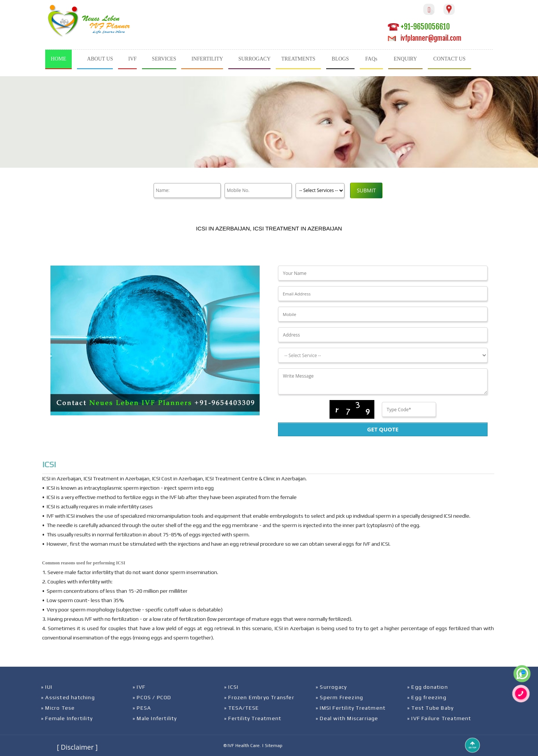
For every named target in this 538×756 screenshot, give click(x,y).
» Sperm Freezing (339, 697)
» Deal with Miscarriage (347, 718)
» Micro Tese (58, 708)
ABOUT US (100, 59)
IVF (132, 59)
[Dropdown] (383, 355)
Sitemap (274, 746)
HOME (58, 59)
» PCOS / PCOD (152, 697)
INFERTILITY (207, 59)
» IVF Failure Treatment (439, 718)
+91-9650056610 (419, 27)
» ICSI (231, 687)
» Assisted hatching (68, 697)
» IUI (47, 687)
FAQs (371, 59)
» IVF (139, 687)
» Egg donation (428, 687)
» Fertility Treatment (253, 718)
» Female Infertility (67, 718)
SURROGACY (254, 59)
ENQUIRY (405, 59)
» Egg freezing (427, 697)
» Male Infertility (155, 718)
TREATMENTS (298, 59)
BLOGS (340, 59)
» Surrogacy (331, 687)
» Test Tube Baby (430, 708)
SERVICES (164, 59)
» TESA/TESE (242, 708)
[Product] (320, 190)
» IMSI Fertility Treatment (351, 708)
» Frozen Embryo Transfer (259, 697)
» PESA (142, 708)
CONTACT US (449, 59)
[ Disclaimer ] (77, 747)
